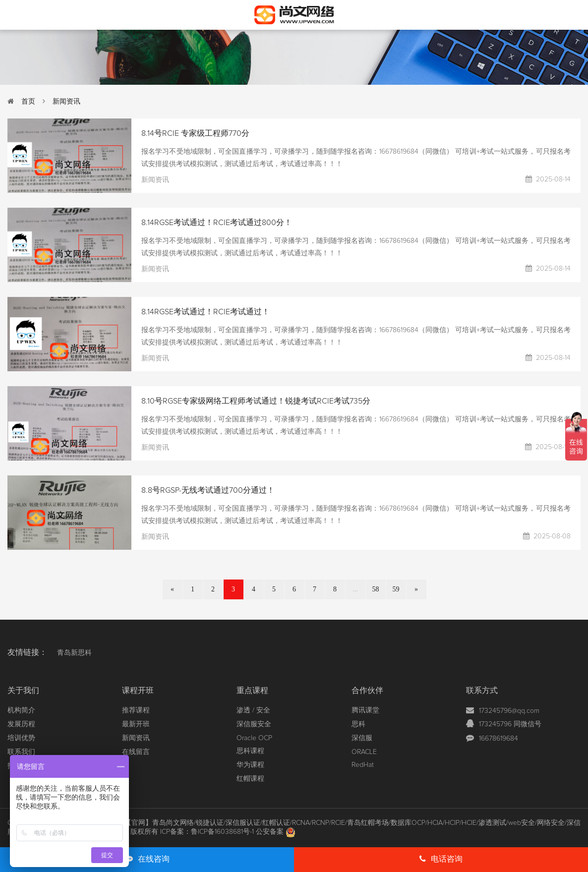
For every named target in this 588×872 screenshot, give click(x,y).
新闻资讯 (66, 102)
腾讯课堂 (365, 710)
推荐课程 (136, 710)
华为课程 (250, 765)
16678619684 (499, 739)
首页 (28, 102)
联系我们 (21, 752)
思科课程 (250, 751)
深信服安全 (254, 724)
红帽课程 (250, 779)
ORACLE (364, 752)
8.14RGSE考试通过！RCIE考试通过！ (206, 312)
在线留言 (136, 752)
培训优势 (21, 738)
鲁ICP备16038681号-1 (222, 832)
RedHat (363, 765)
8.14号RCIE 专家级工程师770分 (195, 133)
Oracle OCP (254, 738)
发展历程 (21, 724)
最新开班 (136, 724)
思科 (358, 724)
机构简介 (21, 710)
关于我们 (23, 691)
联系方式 (482, 691)
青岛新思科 (74, 653)
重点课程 (252, 691)
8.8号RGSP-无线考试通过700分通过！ (208, 490)
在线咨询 (147, 859)
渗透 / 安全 (253, 710)
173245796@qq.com (509, 711)
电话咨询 (441, 859)
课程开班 (138, 691)
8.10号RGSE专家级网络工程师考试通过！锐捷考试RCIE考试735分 (256, 401)
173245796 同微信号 (510, 724)
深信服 (362, 738)
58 (376, 589)
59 (396, 589)
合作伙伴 (367, 691)
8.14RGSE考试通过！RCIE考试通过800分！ (217, 223)
